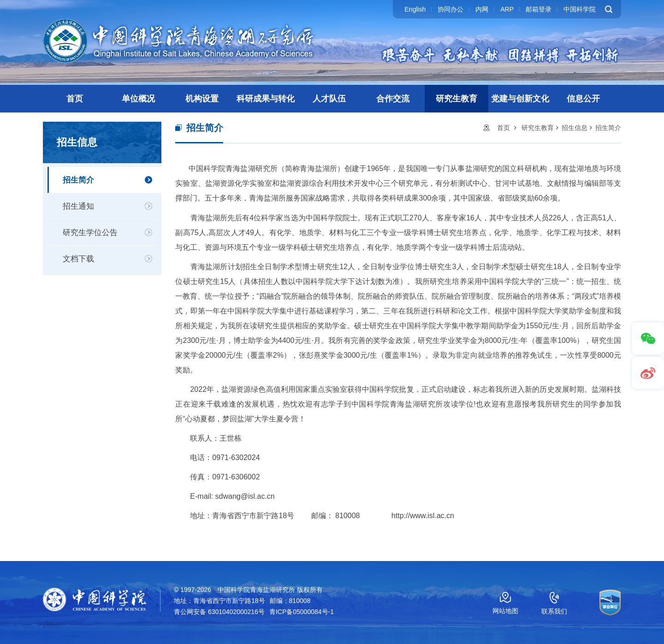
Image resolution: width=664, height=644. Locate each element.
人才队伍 (329, 99)
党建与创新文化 (520, 99)
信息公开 (583, 99)
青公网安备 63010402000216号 (219, 612)
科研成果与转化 (266, 99)
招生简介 (78, 180)
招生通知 (78, 206)
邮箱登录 (539, 9)
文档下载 (78, 259)
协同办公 (451, 9)
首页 (75, 99)
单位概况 (138, 99)
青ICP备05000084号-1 (302, 612)
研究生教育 (456, 99)
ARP (507, 9)
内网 (482, 9)
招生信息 (575, 128)
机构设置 (202, 99)
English (415, 9)
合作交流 (393, 99)
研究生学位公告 (90, 233)
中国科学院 (580, 9)
